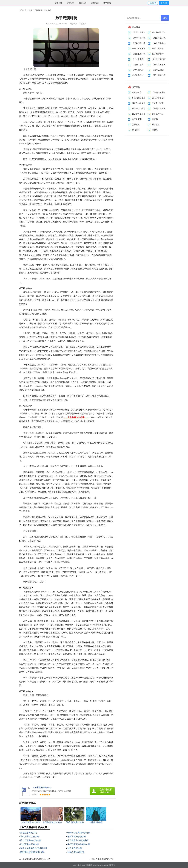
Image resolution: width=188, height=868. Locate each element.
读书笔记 (136, 125)
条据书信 (95, 3)
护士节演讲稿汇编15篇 (31, 840)
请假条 (155, 130)
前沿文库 (89, 865)
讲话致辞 (71, 3)
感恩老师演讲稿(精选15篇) (32, 852)
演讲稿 (48, 10)
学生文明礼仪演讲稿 (30, 837)
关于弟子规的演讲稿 (104, 859)
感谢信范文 (137, 92)
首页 (31, 10)
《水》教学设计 (139, 59)
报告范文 (83, 3)
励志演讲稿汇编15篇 (30, 844)
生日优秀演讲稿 (75, 848)
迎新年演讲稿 (158, 49)
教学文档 (107, 3)
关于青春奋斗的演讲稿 (78, 840)
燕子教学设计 (158, 54)
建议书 (155, 119)
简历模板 (156, 125)
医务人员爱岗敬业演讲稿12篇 (34, 848)
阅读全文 (74, 24)
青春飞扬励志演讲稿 (77, 837)
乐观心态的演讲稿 (76, 852)
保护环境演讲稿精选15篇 (79, 844)
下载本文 (83, 24)
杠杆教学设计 (138, 75)
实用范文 (58, 3)
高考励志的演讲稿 (29, 833)
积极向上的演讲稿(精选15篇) (39, 859)
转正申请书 (137, 119)
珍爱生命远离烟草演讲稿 (79, 833)
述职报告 (136, 130)
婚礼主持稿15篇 (159, 59)
